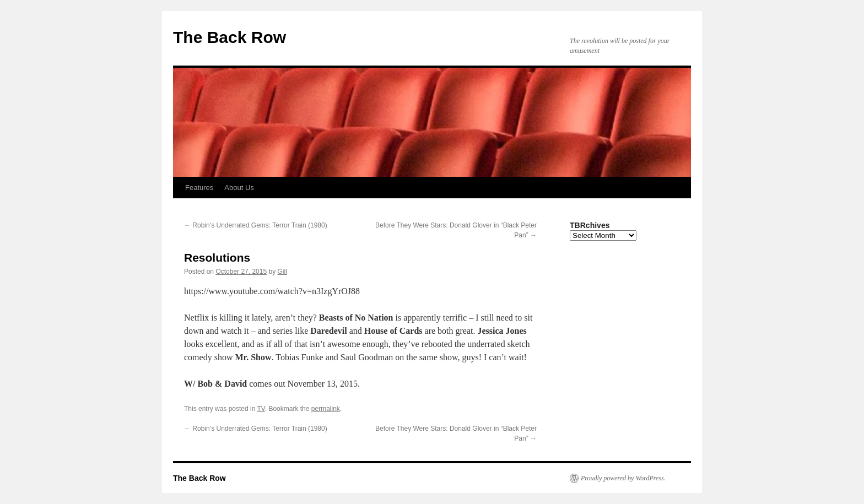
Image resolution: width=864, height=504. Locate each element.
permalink (326, 409)
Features (199, 188)
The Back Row (229, 37)
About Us (239, 188)
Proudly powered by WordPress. (623, 478)
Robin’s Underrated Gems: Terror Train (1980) (256, 225)
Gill (282, 272)
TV (261, 409)
